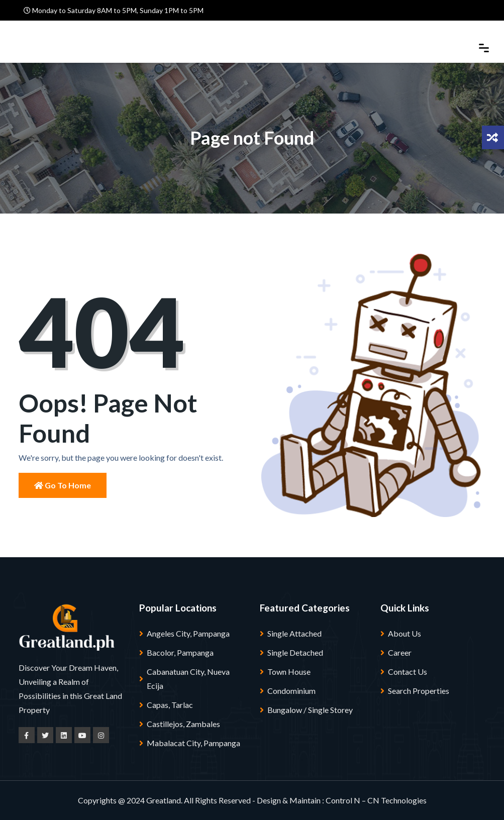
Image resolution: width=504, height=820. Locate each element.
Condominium (291, 691)
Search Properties (419, 691)
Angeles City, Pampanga (188, 633)
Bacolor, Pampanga (180, 652)
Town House (289, 672)
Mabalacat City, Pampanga (193, 743)
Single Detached (295, 652)
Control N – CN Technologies (376, 800)
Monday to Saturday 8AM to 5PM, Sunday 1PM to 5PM (114, 10)
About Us (405, 633)
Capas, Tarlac (170, 705)
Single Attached (294, 633)
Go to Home (63, 485)
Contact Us (408, 672)
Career (400, 652)
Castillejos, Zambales (183, 724)
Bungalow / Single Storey (310, 710)
